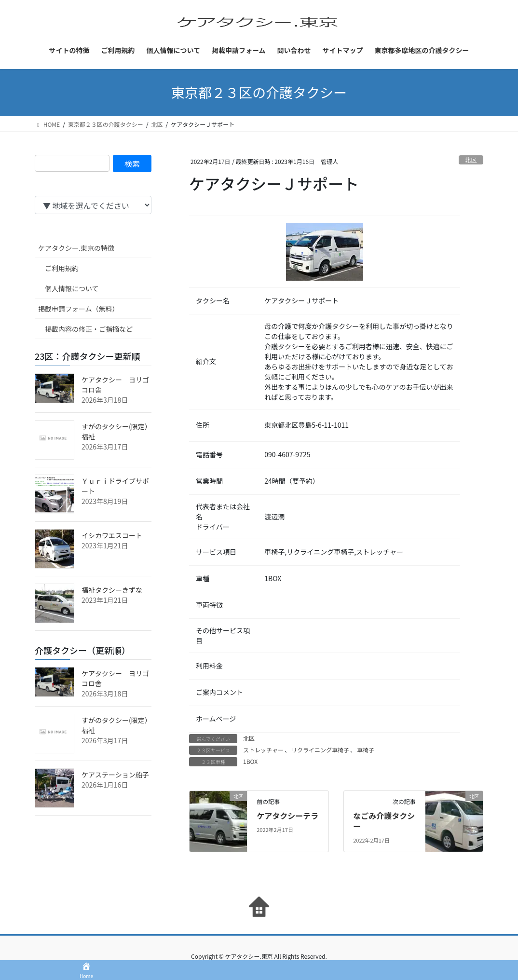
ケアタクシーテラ (287, 816)
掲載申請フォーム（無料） (79, 309)
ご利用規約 (62, 268)
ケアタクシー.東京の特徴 (76, 248)
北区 (471, 160)
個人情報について (72, 288)
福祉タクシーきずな (112, 590)
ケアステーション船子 (115, 775)
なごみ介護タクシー (384, 821)
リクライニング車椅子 (320, 750)
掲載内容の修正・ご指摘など (89, 329)
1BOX (250, 761)
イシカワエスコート (112, 535)
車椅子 (366, 750)
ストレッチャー (263, 750)
